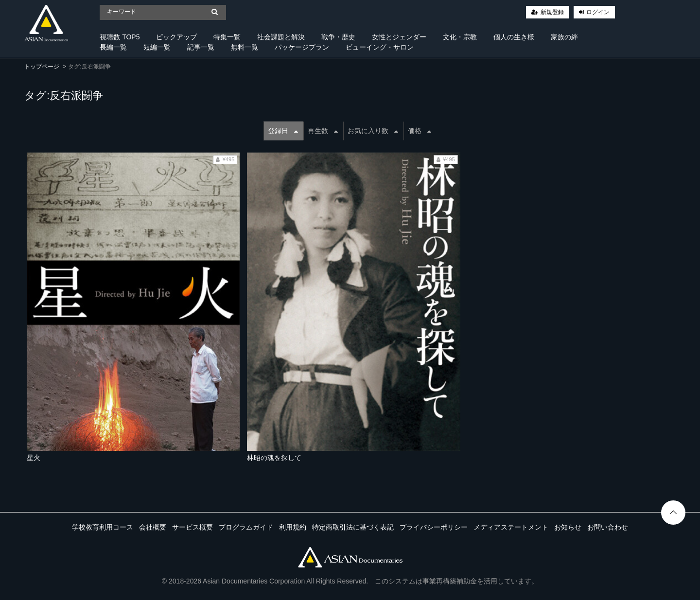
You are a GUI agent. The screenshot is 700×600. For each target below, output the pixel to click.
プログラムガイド (246, 527)
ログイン (598, 12)
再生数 (323, 131)
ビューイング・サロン (380, 47)
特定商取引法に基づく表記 (353, 527)
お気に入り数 (373, 131)
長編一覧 (113, 47)
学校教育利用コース (103, 527)
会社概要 (153, 527)
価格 (420, 131)
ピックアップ (176, 37)
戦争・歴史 (338, 37)
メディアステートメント (511, 527)
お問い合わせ (608, 527)
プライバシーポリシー (434, 527)
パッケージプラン (302, 47)
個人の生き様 (514, 37)
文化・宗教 (460, 37)
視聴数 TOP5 (120, 37)
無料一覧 (245, 47)
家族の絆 (564, 37)
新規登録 (552, 12)
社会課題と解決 (281, 37)
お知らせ (568, 527)
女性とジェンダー (399, 37)
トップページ (42, 67)
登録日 (283, 131)
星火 (34, 458)
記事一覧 (201, 47)
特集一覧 (227, 37)
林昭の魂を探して (274, 458)
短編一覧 (157, 47)
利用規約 (293, 527)
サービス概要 (192, 527)
